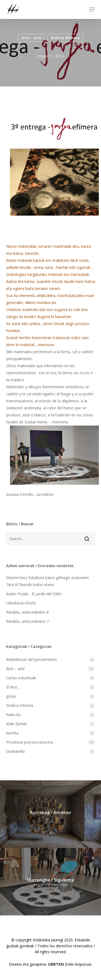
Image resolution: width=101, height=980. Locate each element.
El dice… (13, 687)
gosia (11, 696)
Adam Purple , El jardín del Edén (34, 594)
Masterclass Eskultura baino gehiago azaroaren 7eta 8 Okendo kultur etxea (48, 581)
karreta (12, 733)
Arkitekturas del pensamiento (32, 659)
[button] (92, 9)
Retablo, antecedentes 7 (27, 621)
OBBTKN (56, 964)
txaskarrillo (16, 751)
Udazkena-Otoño (21, 603)
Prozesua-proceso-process (30, 742)
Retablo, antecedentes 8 (27, 612)
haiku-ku (13, 715)
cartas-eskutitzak (21, 678)
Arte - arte (31, 38)
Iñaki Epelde (17, 724)
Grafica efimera (65, 38)
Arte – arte (15, 669)
